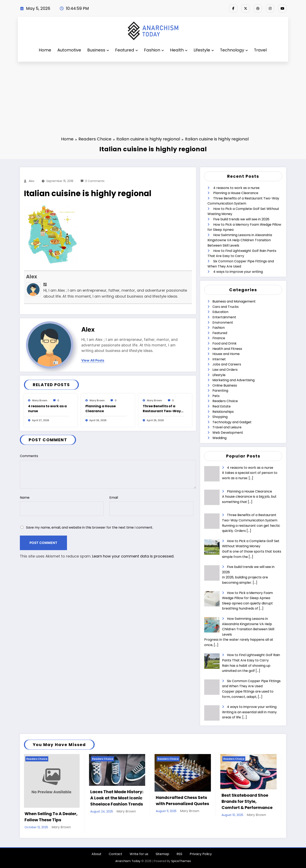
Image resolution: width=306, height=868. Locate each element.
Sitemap (162, 854)
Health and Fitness (227, 349)
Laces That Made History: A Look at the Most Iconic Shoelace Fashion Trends (118, 798)
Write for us (139, 854)
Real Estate (222, 406)
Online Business (225, 385)
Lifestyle (204, 50)
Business (98, 50)
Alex (32, 181)
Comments (108, 471)
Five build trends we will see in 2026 (241, 219)
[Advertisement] (153, 92)
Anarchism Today (128, 861)
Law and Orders (225, 370)
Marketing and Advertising (233, 380)
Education (220, 312)
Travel (260, 50)
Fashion (154, 50)
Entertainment (224, 317)
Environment (223, 323)
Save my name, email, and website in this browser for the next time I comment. (90, 527)
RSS (179, 854)
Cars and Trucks (226, 307)
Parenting (220, 391)
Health (179, 50)
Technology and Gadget (232, 422)
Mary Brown (40, 400)
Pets (216, 396)
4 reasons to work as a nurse (47, 409)
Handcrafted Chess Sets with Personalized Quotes (183, 801)
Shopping (220, 417)
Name (62, 506)
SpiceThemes (181, 861)
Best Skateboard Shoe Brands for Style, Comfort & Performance (248, 801)
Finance (219, 338)
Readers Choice (225, 401)
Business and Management (234, 301)
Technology (234, 50)
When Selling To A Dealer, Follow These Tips (52, 817)
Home (45, 50)
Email (151, 506)
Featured (126, 50)
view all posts (93, 360)
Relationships (223, 412)
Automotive (69, 50)
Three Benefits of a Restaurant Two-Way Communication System (162, 409)
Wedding (219, 438)
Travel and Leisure (227, 427)
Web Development (228, 433)
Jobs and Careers (227, 364)
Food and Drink (224, 343)
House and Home (226, 354)
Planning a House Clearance (101, 409)
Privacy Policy (201, 854)
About (96, 854)
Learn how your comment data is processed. (133, 556)
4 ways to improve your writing (238, 272)
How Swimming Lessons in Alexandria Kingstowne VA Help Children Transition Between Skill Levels (240, 240)
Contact (116, 854)
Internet (219, 359)
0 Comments (95, 181)
